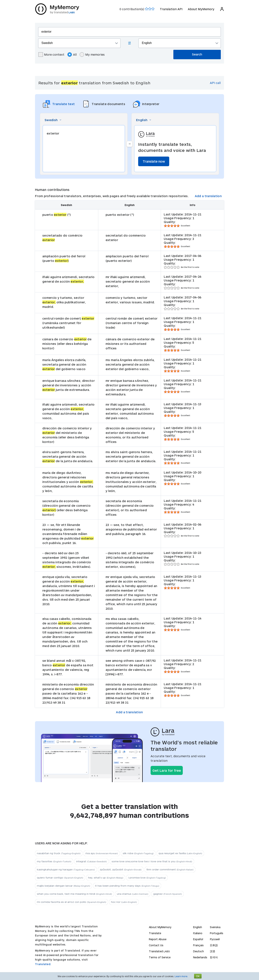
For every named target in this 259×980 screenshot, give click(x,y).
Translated (159, 951)
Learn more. (181, 976)
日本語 (214, 945)
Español (198, 939)
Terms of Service (160, 957)
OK (198, 976)
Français (198, 945)
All (72, 55)
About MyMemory (201, 9)
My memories (92, 55)
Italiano (198, 933)
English (198, 927)
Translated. (43, 964)
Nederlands (200, 957)
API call (215, 83)
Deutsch (198, 951)
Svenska (215, 927)
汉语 (213, 951)
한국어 (214, 957)
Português (217, 933)
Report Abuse (158, 939)
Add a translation (208, 196)
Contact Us (156, 945)
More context (51, 55)
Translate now (154, 161)
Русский (215, 939)
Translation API (171, 9)
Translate (155, 933)
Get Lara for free (167, 770)
